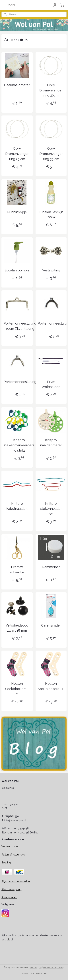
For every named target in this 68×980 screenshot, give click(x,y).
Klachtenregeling (11, 889)
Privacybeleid (9, 897)
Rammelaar (51, 567)
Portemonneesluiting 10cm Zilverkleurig (20, 326)
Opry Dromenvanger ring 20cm (51, 90)
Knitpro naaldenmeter (51, 443)
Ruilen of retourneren (14, 855)
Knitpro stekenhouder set (51, 509)
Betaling (6, 863)
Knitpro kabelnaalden (17, 506)
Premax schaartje (17, 569)
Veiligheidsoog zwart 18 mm (17, 628)
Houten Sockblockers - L (51, 686)
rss (40, 967)
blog (9, 940)
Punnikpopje (17, 212)
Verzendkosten (10, 846)
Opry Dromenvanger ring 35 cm (51, 154)
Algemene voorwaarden (16, 881)
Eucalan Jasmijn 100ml (51, 215)
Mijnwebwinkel (40, 973)
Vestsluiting (51, 270)
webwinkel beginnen (53, 967)
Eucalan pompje (17, 270)
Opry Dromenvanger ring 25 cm (17, 154)
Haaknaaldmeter (17, 85)
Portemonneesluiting (20, 382)
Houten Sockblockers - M (17, 689)
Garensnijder (51, 625)
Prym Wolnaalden (51, 384)
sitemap (34, 967)
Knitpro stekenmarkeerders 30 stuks (19, 445)
